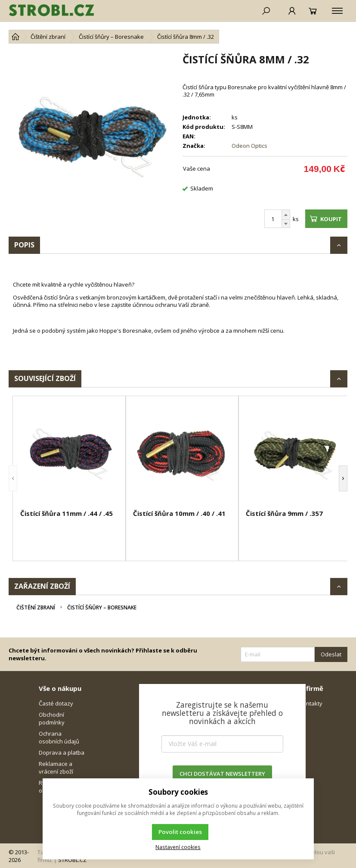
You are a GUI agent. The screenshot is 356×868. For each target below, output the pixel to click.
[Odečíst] (286, 224)
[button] (13, 478)
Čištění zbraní (36, 607)
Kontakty (311, 703)
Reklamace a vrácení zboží (56, 768)
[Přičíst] (286, 215)
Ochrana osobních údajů (59, 737)
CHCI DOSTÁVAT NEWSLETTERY (222, 774)
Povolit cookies (180, 832)
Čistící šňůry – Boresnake (102, 607)
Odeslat (331, 654)
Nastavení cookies (178, 847)
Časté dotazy (56, 703)
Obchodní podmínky (52, 718)
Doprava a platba (62, 752)
